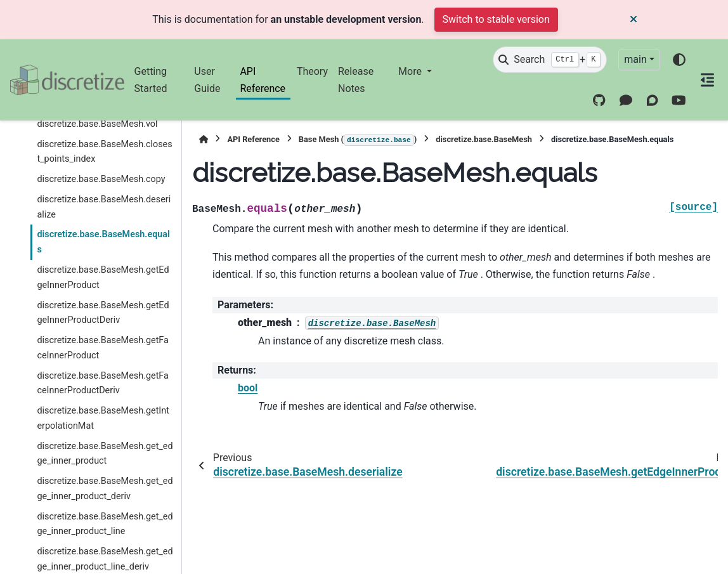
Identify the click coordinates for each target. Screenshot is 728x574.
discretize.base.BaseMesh (484, 139)
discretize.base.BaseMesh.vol (97, 124)
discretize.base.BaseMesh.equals (103, 242)
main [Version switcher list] (635, 59)
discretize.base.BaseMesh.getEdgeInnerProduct (103, 277)
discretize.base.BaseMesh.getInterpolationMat (103, 418)
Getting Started (151, 80)
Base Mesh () (358, 140)
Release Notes (356, 80)
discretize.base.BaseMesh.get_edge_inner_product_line (105, 524)
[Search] (550, 60)
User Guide (207, 80)
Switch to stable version (496, 19)
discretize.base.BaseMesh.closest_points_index (104, 152)
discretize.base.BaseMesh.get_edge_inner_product (105, 454)
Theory (312, 71)
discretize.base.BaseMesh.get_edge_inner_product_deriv (105, 489)
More (411, 71)
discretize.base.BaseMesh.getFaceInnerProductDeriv (103, 383)
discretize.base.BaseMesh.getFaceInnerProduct (103, 348)
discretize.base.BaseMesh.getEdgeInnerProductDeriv (103, 313)
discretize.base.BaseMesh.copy (101, 179)
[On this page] (707, 80)
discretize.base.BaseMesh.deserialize (104, 207)
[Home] (204, 139)
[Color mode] (679, 60)
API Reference (263, 80)
